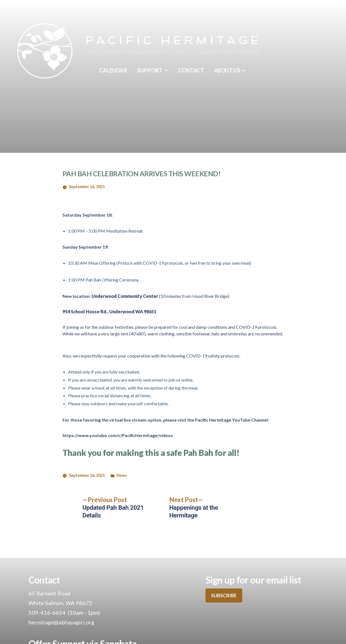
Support (150, 70)
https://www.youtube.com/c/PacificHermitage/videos (118, 435)
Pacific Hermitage (173, 41)
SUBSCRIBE (224, 595)
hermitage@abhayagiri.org (61, 622)
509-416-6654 (47, 613)
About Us (227, 70)
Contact (191, 70)
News (122, 475)
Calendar (113, 70)
